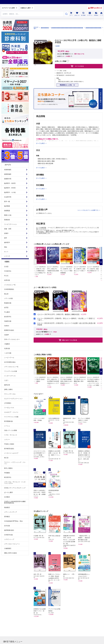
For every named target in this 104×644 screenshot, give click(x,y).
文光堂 (6, 267)
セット (6, 252)
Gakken (7, 326)
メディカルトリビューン (12, 544)
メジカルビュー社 (10, 285)
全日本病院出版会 (10, 362)
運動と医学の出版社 (11, 553)
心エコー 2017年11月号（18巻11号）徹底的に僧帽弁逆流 (58, 314)
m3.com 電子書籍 (36, 28)
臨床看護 (7, 206)
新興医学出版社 (9, 330)
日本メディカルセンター (12, 339)
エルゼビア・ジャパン (11, 412)
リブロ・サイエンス (11, 435)
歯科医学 (7, 242)
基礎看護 (7, 211)
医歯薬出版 (8, 303)
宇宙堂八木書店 (9, 444)
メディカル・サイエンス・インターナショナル (15, 483)
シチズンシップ (9, 539)
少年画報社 (8, 403)
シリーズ (7, 256)
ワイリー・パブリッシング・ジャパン (15, 463)
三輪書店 (7, 344)
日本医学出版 (8, 535)
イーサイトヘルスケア (11, 453)
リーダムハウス (9, 408)
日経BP (7, 335)
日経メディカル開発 (11, 430)
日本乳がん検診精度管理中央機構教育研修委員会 (15, 502)
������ (45, 28)
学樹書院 (7, 473)
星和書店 (7, 517)
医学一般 (7, 201)
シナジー (7, 439)
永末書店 (7, 497)
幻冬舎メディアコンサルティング (15, 488)
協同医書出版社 (9, 530)
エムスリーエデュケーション (13, 399)
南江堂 (6, 458)
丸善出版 (7, 348)
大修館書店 (8, 548)
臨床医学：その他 (10, 192)
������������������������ (67, 28)
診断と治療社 (8, 389)
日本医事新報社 (9, 289)
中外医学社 (8, 271)
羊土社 (6, 276)
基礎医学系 (8, 179)
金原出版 (7, 280)
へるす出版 (8, 353)
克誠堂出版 (8, 321)
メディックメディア (11, 512)
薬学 (6, 238)
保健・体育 (8, 229)
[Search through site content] (32, 14)
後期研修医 (8, 174)
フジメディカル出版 (11, 371)
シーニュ (7, 426)
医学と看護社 (8, 468)
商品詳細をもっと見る (66, 85)
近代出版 (7, 526)
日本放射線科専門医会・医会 (13, 521)
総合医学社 (8, 317)
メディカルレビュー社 (11, 367)
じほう (6, 380)
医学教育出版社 (9, 449)
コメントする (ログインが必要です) (88, 210)
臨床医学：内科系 (10, 183)
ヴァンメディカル (10, 394)
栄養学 (6, 233)
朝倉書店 (7, 507)
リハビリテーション (11, 224)
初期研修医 (8, 170)
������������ (93, 28)
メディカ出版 (8, 298)
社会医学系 (8, 197)
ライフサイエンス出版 (11, 417)
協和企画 (7, 385)
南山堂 (6, 294)
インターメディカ (10, 376)
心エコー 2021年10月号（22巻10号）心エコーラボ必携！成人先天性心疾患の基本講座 (66, 324)
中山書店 (7, 312)
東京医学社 (8, 477)
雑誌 (6, 247)
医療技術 (7, 220)
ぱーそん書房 (8, 492)
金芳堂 (6, 307)
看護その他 (8, 215)
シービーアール (9, 358)
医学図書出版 (8, 421)
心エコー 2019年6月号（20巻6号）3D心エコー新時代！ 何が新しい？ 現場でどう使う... (66, 319)
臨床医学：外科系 (10, 188)
